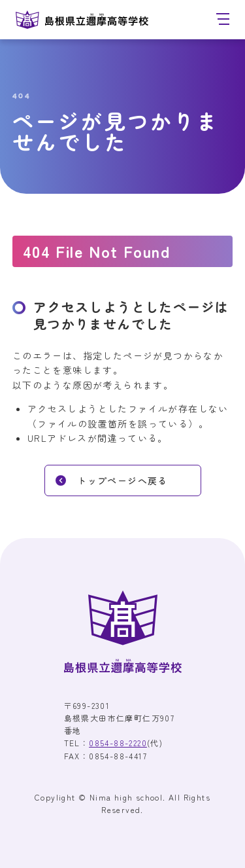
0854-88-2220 (118, 743)
